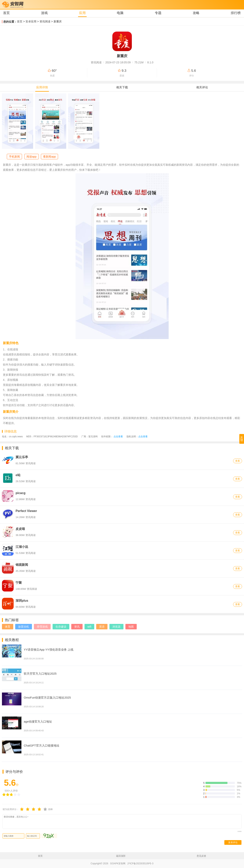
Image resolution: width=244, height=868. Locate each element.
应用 (82, 13)
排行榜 (236, 13)
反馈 (242, 439)
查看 (238, 461)
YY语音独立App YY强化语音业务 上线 (49, 650)
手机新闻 (14, 157)
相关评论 (202, 87)
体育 (8, 627)
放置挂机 (24, 627)
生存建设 (61, 627)
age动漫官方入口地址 (38, 721)
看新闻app (49, 157)
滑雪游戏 (42, 627)
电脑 (120, 13)
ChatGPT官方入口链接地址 (42, 745)
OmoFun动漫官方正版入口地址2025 (47, 697)
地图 (131, 627)
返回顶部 (121, 856)
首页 (6, 13)
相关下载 (122, 87)
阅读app (31, 157)
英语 (102, 627)
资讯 (77, 627)
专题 (158, 13)
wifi (89, 627)
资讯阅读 (45, 21)
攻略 (196, 13)
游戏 (44, 13)
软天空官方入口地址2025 (40, 674)
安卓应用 (31, 21)
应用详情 (42, 87)
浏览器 (116, 627)
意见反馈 (201, 856)
